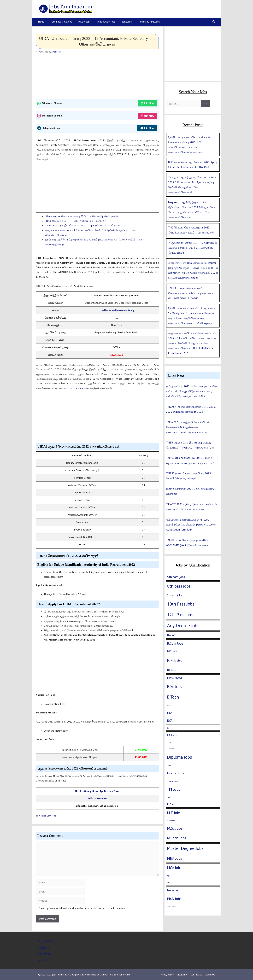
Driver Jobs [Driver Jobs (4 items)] (173, 781)
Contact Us (45, 954)
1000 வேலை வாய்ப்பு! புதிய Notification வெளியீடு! (76, 221)
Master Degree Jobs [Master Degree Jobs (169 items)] (185, 848)
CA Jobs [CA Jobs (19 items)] (172, 735)
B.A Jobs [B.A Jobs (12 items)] (172, 635)
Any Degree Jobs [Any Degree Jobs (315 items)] (183, 625)
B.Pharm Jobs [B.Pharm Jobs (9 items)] (175, 678)
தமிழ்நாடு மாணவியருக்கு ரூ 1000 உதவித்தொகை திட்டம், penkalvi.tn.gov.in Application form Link (191, 525)
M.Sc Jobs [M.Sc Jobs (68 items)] (175, 828)
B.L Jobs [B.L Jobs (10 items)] (172, 670)
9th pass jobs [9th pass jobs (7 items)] (174, 595)
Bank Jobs (127, 22)
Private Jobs (85, 22)
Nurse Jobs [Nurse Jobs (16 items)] (174, 890)
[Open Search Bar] (214, 22)
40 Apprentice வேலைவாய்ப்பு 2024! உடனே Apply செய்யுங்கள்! (82, 216)
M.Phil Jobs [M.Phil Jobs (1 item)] (171, 821)
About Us (44, 960)
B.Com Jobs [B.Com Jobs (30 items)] (175, 643)
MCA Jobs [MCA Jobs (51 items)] (174, 868)
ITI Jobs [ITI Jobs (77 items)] (174, 789)
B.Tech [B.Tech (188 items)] (173, 697)
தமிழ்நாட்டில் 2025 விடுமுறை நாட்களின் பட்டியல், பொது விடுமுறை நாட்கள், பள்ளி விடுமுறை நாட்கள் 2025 (192, 391)
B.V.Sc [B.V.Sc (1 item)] (169, 706)
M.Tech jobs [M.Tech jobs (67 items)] (177, 838)
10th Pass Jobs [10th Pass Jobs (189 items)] (181, 604)
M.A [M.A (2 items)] (169, 797)
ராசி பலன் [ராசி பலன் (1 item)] (171, 906)
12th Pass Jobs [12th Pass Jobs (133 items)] (180, 615)
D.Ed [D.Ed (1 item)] (169, 742)
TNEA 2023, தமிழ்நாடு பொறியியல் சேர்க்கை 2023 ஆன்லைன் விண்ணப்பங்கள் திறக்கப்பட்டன (188, 427)
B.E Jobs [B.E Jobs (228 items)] (175, 661)
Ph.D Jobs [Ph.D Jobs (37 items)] (174, 899)
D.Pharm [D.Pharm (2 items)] (171, 749)
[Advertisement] (97, 76)
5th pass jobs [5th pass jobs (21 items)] (176, 577)
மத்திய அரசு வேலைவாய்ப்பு (117, 310)
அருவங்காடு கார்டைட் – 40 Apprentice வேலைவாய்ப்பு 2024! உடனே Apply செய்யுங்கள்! (193, 248)
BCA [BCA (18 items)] (170, 721)
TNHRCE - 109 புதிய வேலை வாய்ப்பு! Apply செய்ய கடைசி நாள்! (82, 225)
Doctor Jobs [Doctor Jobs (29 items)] (176, 773)
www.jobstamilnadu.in (76, 388)
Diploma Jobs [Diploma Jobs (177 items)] (179, 757)
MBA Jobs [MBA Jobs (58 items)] (175, 858)
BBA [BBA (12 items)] (170, 713)
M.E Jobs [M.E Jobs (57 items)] (174, 813)
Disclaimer (44, 948)
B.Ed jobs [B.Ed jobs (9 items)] (172, 651)
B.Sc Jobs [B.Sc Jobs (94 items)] (175, 687)
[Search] (206, 104)
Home (41, 22)
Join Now (147, 103)
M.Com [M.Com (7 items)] (171, 804)
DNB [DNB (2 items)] (169, 766)
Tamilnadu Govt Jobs (61, 22)
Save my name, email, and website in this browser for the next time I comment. (82, 908)
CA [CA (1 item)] (168, 728)
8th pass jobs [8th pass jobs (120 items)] (179, 586)
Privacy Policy (46, 941)
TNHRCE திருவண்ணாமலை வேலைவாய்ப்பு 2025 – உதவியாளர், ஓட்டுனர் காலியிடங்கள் (191, 293)
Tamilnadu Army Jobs (149, 22)
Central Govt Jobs (106, 22)
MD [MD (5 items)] (169, 876)
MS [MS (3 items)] (168, 883)
